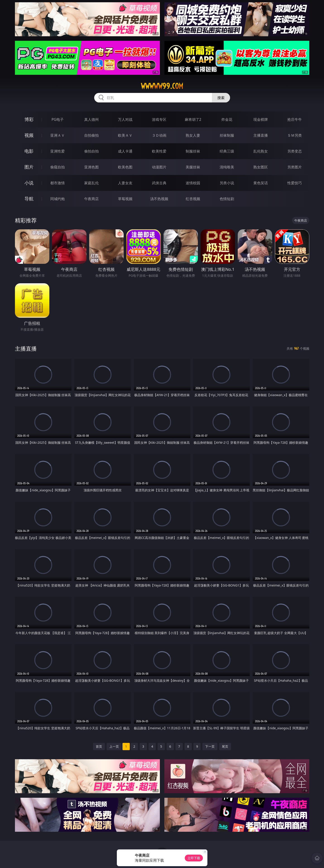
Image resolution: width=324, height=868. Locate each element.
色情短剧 (227, 199)
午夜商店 (91, 199)
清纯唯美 (227, 167)
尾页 (225, 746)
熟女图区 (261, 167)
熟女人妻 (193, 135)
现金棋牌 (261, 119)
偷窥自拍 (58, 167)
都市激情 (58, 183)
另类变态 (295, 151)
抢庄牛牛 (295, 119)
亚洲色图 (91, 167)
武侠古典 (159, 183)
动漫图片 (159, 167)
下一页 (210, 746)
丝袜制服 (227, 135)
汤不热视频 (159, 199)
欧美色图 (125, 167)
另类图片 (295, 167)
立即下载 (194, 858)
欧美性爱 (159, 151)
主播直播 (261, 135)
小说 (29, 183)
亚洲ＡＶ (58, 135)
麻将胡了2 (193, 119)
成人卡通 (125, 151)
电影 (29, 151)
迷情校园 (193, 183)
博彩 (29, 119)
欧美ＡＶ (125, 135)
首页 (99, 746)
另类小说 (227, 183)
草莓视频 (125, 199)
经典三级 (227, 151)
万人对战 (125, 119)
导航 (29, 199)
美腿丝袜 (193, 167)
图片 (29, 167)
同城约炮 (58, 199)
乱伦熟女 (261, 151)
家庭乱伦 (91, 183)
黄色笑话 (261, 183)
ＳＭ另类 (295, 135)
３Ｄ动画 (159, 135)
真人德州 (91, 119)
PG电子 (58, 119)
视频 (29, 135)
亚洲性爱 (58, 151)
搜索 (221, 98)
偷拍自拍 (91, 151)
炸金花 (227, 119)
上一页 (114, 746)
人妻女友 (125, 183)
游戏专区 (159, 119)
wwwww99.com (162, 86)
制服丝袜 (193, 151)
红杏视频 (193, 199)
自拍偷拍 (91, 135)
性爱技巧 (295, 183)
